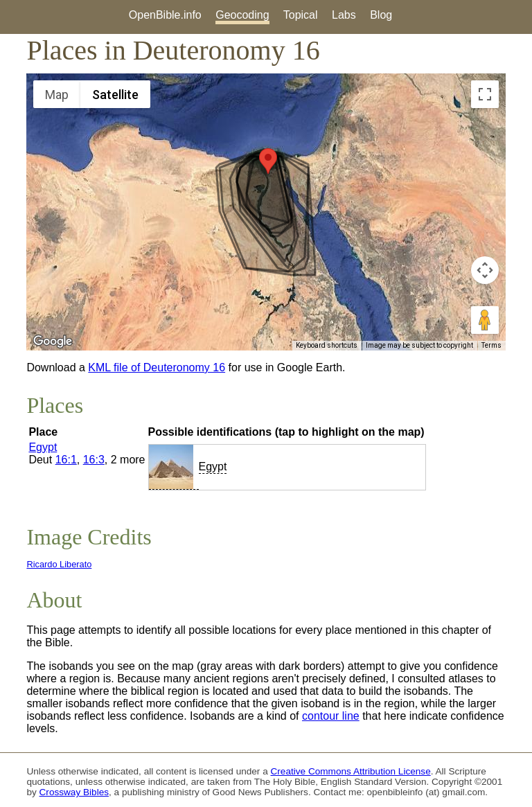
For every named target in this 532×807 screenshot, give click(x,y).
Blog (381, 15)
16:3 (94, 460)
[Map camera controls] (485, 270)
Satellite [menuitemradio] (115, 95)
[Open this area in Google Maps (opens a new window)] (53, 342)
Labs (344, 15)
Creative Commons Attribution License (351, 771)
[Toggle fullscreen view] (485, 94)
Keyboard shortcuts (327, 345)
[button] (268, 161)
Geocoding (242, 15)
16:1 (66, 460)
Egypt (43, 447)
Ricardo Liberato (59, 564)
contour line (331, 716)
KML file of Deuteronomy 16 (157, 367)
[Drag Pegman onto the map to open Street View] (485, 320)
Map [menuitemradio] (57, 95)
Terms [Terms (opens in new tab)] (491, 345)
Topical (301, 15)
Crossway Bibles (74, 792)
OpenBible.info (165, 15)
